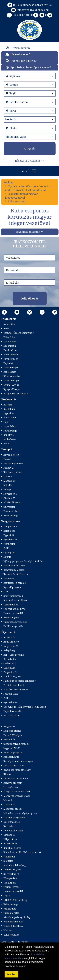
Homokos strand (12, 731)
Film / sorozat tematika (16, 689)
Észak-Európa (11, 359)
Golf (6, 698)
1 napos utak (10, 527)
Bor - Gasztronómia (14, 655)
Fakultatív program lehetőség (20, 681)
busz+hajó (9, 409)
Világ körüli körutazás (16, 394)
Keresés (29, 149)
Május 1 (8, 800)
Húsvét (7, 459)
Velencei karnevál (13, 922)
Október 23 (9, 835)
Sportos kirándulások (15, 600)
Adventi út (9, 637)
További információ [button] (15, 966)
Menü (30, 171)
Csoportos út (10, 672)
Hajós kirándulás (13, 711)
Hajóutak (8, 363)
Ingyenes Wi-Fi (12, 748)
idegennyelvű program (16, 744)
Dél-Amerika (10, 342)
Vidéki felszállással (14, 926)
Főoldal (8, 182)
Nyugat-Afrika (11, 385)
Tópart (7, 896)
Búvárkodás (10, 659)
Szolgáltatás (10, 439)
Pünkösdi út (10, 844)
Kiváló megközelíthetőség (17, 770)
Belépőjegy (9, 531)
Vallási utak (10, 909)
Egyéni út (9, 535)
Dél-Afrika (9, 337)
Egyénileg (9, 413)
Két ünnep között (13, 472)
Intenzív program (13, 753)
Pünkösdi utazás (13, 502)
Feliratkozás (30, 298)
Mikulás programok (14, 817)
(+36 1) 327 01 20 (19, 15)
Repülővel (9, 435)
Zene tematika (11, 935)
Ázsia (6, 328)
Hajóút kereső (20, 54)
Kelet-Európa (11, 368)
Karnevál (8, 468)
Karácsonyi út (11, 757)
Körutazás (9, 579)
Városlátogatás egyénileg (17, 917)
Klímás (7, 774)
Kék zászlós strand (14, 765)
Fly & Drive (10, 418)
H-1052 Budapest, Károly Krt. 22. (29, 5)
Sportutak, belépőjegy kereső (31, 67)
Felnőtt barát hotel (14, 685)
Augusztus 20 (11, 646)
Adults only (8, 942)
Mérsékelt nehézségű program (20, 813)
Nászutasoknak (12, 822)
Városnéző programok (15, 622)
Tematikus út (11, 605)
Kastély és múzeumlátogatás (19, 761)
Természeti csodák (13, 613)
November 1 (10, 826)
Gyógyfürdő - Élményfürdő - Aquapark (25, 707)
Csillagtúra (10, 668)
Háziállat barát (12, 715)
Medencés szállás (13, 809)
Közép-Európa (11, 380)
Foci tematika (11, 694)
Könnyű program (13, 783)
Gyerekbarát (10, 702)
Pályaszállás (10, 839)
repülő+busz (10, 426)
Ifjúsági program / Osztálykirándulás (24, 561)
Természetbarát (12, 887)
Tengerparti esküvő (14, 609)
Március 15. (10, 481)
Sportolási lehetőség (15, 865)
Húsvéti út (9, 739)
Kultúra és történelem (16, 574)
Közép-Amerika (12, 376)
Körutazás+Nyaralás (15, 583)
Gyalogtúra (10, 553)
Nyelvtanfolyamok (13, 831)
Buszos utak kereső (24, 61)
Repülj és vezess (12, 848)
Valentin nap (11, 515)
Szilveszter (9, 507)
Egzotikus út (10, 539)
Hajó (6, 422)
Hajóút (7, 557)
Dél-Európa (10, 346)
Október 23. (10, 498)
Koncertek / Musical (14, 570)
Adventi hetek (11, 455)
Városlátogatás (11, 618)
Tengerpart (10, 883)
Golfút (7, 548)
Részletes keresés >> (29, 161)
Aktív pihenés (11, 642)
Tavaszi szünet (12, 511)
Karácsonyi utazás (13, 463)
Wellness (8, 930)
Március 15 (10, 805)
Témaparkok (10, 878)
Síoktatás (8, 861)
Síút (6, 591)
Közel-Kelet (10, 372)
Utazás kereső (20, 48)
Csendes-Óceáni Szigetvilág (18, 333)
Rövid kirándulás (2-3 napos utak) (22, 852)
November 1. (10, 494)
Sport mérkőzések (13, 596)
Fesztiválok (9, 544)
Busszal (8, 405)
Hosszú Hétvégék (13, 735)
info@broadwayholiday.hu (29, 10)
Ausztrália (9, 324)
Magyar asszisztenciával (17, 791)
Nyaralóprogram (13, 587)
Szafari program (12, 870)
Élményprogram (12, 676)
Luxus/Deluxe (11, 787)
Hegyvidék (9, 726)
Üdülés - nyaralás (13, 626)
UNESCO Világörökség (15, 900)
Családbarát (10, 663)
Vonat (7, 444)
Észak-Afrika (10, 350)
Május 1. (8, 476)
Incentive (23, 942)
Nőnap (7, 489)
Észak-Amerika (12, 354)
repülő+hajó (10, 431)
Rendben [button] (11, 974)
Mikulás (8, 485)
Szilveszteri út (11, 874)
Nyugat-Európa (12, 389)
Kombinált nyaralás (14, 565)
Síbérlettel (9, 857)
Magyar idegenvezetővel (17, 796)
